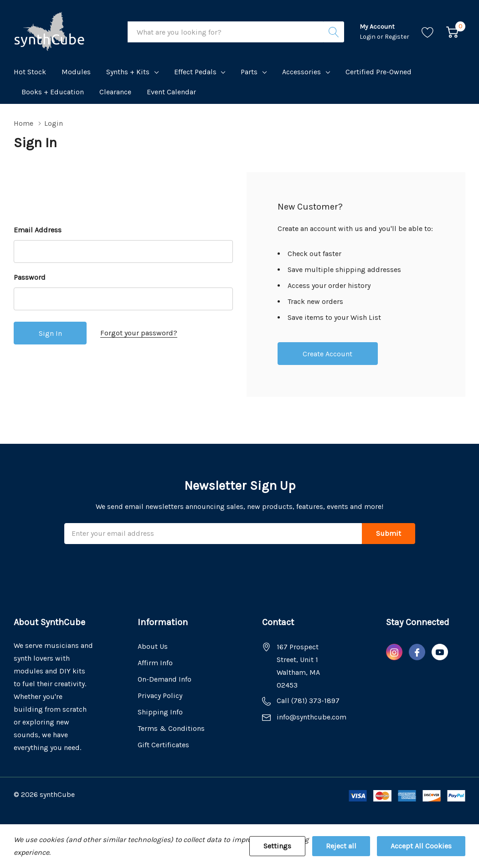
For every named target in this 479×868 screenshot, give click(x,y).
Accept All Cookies (421, 846)
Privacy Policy (160, 696)
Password (30, 277)
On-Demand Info (165, 679)
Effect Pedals (195, 72)
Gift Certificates (163, 745)
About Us (153, 646)
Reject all (341, 846)
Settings (277, 846)
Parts (249, 72)
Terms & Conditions (171, 728)
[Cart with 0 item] (452, 32)
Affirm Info (155, 663)
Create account (327, 354)
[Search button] (334, 32)
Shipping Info (160, 712)
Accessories (301, 72)
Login (368, 37)
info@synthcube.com (312, 717)
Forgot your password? (139, 333)
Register (397, 37)
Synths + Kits (128, 72)
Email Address (38, 230)
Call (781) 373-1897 (308, 701)
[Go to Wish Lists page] (428, 32)
